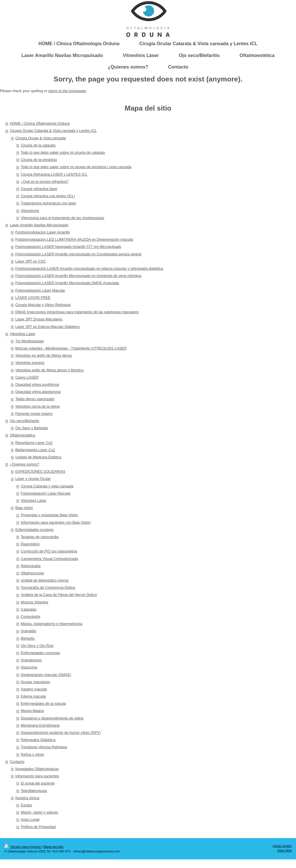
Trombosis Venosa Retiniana (44, 747)
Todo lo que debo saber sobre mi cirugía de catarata (63, 153)
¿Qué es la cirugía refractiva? (45, 182)
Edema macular (33, 696)
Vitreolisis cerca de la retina (38, 407)
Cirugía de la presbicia (39, 160)
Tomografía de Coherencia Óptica (48, 588)
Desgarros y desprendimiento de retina (52, 718)
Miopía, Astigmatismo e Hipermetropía (51, 624)
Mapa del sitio (54, 847)
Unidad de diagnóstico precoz (45, 580)
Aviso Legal (30, 820)
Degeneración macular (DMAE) (46, 675)
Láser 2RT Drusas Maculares (39, 319)
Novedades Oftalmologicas (37, 769)
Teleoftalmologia (34, 791)
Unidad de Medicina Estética (38, 457)
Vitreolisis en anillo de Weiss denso (44, 356)
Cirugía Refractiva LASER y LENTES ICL (54, 174)
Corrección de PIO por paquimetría (49, 551)
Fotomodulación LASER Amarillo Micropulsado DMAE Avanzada (67, 283)
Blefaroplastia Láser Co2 (35, 450)
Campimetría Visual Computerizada (49, 559)
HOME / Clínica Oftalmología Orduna (40, 124)
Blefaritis (28, 639)
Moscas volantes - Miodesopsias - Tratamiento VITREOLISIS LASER (71, 348)
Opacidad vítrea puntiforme (37, 385)
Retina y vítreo (32, 755)
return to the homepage (67, 91)
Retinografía (31, 566)
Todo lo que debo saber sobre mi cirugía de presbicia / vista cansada (76, 167)
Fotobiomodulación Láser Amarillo (43, 232)
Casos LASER (27, 377)
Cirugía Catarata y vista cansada (47, 486)
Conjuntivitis (31, 617)
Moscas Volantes (34, 602)
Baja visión (24, 508)
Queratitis (29, 631)
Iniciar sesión (282, 846)
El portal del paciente (38, 783)
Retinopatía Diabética (38, 740)
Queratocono (31, 660)
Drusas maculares (35, 682)
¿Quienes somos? (25, 464)
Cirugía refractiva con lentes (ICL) (48, 196)
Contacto (17, 762)
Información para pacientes (37, 776)
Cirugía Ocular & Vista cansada (41, 138)
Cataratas (29, 609)
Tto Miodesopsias (30, 341)
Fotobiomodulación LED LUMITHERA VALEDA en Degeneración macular (74, 240)
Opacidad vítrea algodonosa (38, 392)
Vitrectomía (30, 211)
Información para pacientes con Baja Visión (56, 523)
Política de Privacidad (38, 827)
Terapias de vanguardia (40, 537)
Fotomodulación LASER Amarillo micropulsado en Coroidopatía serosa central (78, 254)
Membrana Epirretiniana (40, 725)
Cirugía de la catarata (38, 145)
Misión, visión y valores (39, 812)
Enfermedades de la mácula (43, 704)
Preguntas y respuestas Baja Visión (49, 515)
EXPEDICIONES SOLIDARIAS (40, 472)
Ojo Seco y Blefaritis (32, 428)
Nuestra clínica (27, 798)
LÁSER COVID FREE (33, 298)
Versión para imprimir (23, 847)
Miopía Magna (32, 711)
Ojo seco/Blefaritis (25, 421)
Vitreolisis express (30, 363)
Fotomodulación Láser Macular (40, 290)
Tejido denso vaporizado (35, 399)
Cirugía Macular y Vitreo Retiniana (43, 305)
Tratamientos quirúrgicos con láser (49, 203)
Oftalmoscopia (32, 573)
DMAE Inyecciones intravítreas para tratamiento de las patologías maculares (77, 312)
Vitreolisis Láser (23, 334)
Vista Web (284, 850)
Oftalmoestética (23, 435)
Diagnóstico (30, 544)
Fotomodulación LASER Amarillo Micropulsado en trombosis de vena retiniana (78, 276)
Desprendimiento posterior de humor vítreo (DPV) (61, 733)
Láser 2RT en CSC (31, 261)
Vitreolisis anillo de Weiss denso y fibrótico (49, 370)
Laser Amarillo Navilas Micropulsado (39, 225)
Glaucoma (29, 667)
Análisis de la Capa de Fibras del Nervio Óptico (59, 595)
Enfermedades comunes (41, 653)
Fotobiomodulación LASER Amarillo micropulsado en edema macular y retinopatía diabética (89, 269)
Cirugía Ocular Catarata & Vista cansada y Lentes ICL (53, 131)
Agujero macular (34, 689)
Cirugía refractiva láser (39, 189)
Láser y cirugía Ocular (33, 479)
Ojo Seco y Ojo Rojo (37, 646)
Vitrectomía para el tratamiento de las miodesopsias (63, 218)
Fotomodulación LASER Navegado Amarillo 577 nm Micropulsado (68, 247)
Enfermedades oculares (34, 530)
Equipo (26, 805)
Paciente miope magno (34, 414)
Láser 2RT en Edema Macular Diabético (48, 327)
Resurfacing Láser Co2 (34, 443)
